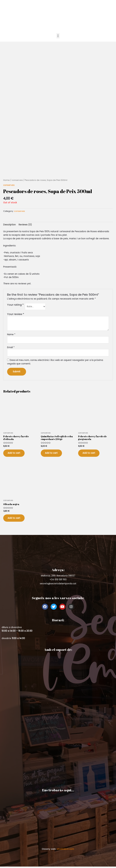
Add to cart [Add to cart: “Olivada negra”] (15, 520)
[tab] (9, 225)
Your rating (15, 305)
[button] (58, 36)
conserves (17, 180)
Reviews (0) (25, 225)
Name (11, 334)
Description (9, 225)
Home (6, 180)
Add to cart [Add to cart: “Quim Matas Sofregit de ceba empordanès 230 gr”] (53, 454)
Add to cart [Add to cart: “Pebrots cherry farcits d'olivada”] (15, 454)
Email (11, 347)
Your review (16, 314)
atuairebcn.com (65, 851)
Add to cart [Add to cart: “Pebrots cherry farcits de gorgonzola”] (90, 454)
